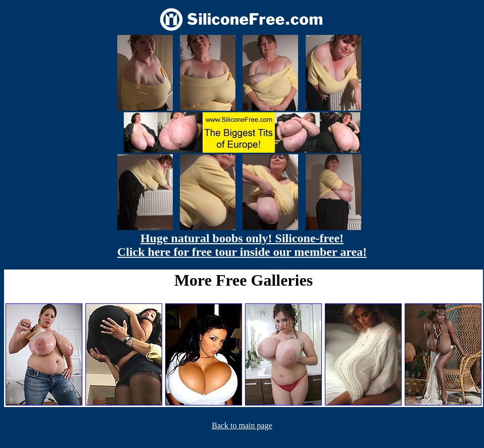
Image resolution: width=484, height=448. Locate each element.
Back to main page (242, 425)
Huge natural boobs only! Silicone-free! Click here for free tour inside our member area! (242, 245)
